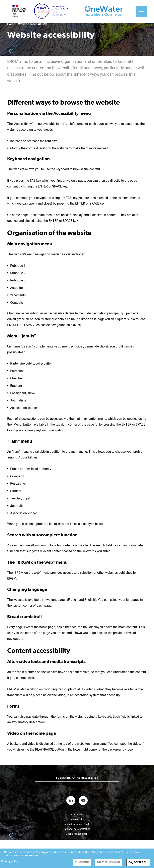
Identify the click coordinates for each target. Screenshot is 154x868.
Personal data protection (77, 829)
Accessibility (77, 819)
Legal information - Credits (77, 824)
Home (11, 24)
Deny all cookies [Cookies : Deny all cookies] (109, 862)
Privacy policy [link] (10, 861)
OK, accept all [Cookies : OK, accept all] (138, 862)
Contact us (77, 815)
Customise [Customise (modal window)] (82, 862)
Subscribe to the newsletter (77, 778)
